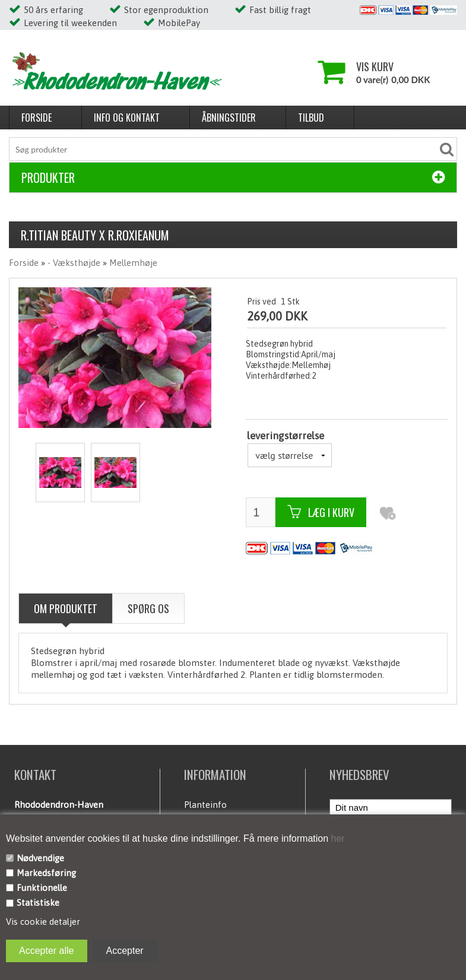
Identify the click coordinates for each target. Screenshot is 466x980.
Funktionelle (42, 888)
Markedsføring (46, 873)
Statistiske (38, 903)
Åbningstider (229, 118)
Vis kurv (375, 66)
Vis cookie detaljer (43, 922)
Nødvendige (40, 858)
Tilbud (311, 118)
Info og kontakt (127, 118)
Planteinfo (205, 805)
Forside (37, 118)
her (337, 838)
